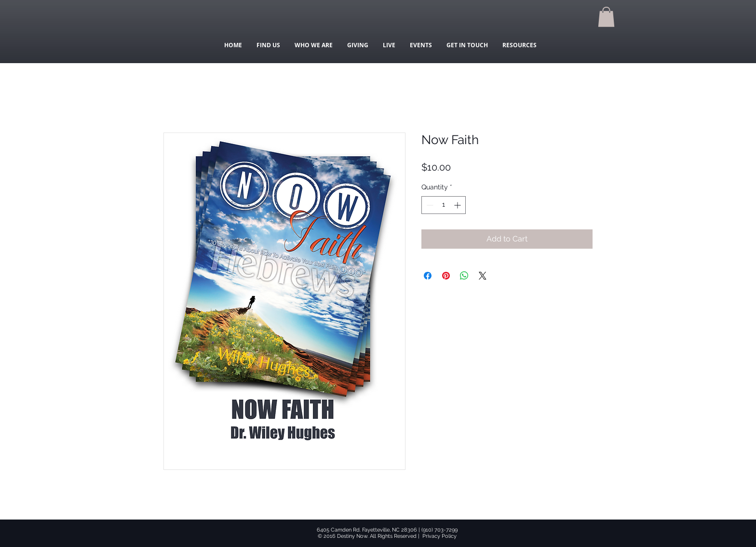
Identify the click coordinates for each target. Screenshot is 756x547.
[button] (606, 17)
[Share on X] (483, 276)
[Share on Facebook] (428, 276)
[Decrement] (429, 205)
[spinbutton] (444, 205)
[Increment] (458, 205)
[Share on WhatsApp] (464, 276)
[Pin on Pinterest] (446, 276)
